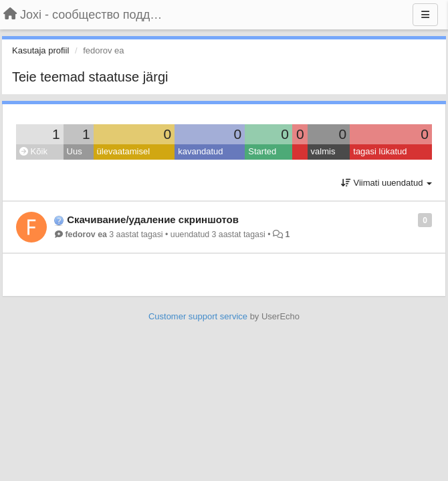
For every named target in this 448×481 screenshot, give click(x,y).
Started (262, 151)
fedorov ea (86, 234)
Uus (75, 151)
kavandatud (200, 151)
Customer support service (198, 316)
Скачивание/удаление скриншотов (153, 219)
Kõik (33, 151)
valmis (323, 151)
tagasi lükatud (380, 151)
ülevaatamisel (124, 151)
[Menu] (425, 15)
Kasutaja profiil (40, 50)
